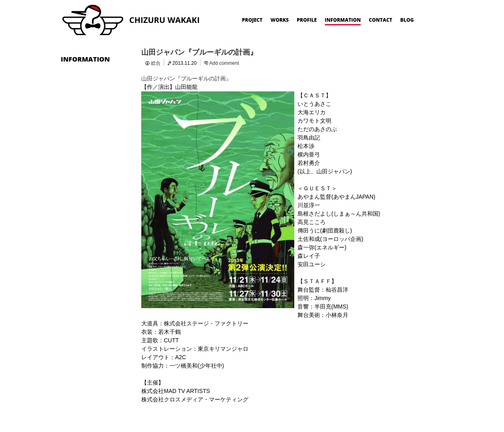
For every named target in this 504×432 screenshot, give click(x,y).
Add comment (224, 63)
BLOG (407, 20)
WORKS (280, 20)
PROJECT (252, 20)
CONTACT (380, 20)
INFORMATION (343, 20)
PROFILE (307, 20)
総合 (156, 63)
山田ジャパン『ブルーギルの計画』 (199, 52)
